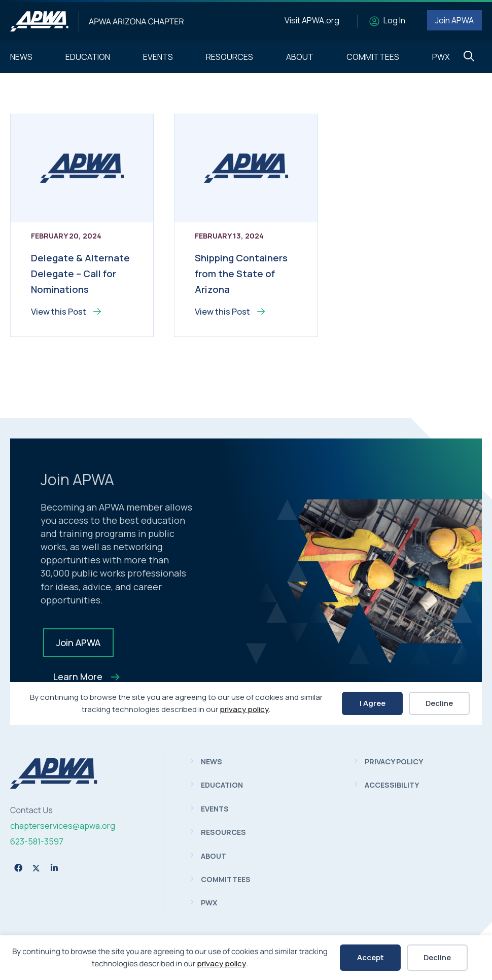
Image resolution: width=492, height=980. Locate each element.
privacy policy (221, 964)
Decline (437, 957)
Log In (394, 20)
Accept (371, 957)
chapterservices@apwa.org (63, 826)
